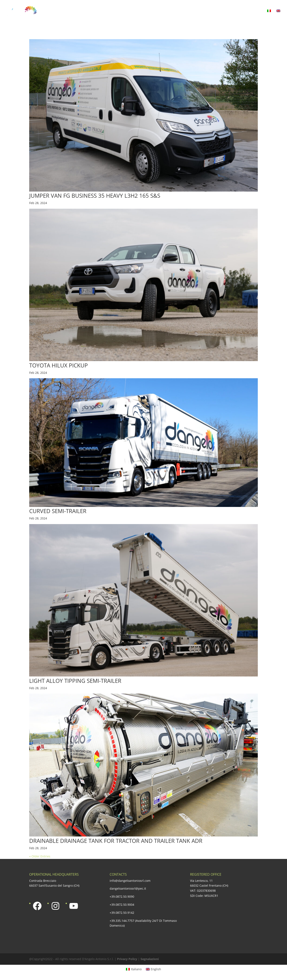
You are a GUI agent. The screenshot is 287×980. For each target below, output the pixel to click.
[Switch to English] (154, 969)
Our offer (123, 11)
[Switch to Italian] (269, 16)
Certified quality (156, 11)
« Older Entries (40, 856)
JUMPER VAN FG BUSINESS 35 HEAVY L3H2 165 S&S (95, 196)
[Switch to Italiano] (134, 969)
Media (231, 11)
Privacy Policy (127, 959)
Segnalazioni (150, 959)
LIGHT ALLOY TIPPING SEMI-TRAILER (75, 681)
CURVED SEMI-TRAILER (58, 511)
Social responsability (198, 11)
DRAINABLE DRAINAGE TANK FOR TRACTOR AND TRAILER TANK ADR (116, 841)
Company (98, 11)
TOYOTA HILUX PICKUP (59, 365)
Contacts (254, 11)
